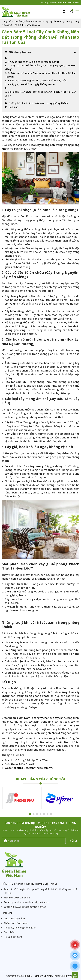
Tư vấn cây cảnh (22, 21)
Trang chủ (6, 21)
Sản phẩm (10, 932)
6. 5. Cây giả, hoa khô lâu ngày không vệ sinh (30, 84)
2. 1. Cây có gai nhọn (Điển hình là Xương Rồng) (32, 62)
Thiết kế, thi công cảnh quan (20, 928)
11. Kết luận (12, 107)
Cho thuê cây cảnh (14, 918)
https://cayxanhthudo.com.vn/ (35, 768)
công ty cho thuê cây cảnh (49, 718)
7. (6, 88)
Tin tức (43, 3)
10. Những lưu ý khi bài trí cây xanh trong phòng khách (36, 103)
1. (6, 58)
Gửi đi (73, 841)
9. (6, 99)
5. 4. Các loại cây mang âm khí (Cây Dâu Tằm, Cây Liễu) (36, 80)
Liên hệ (52, 3)
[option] (21, 798)
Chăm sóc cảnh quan (16, 923)
